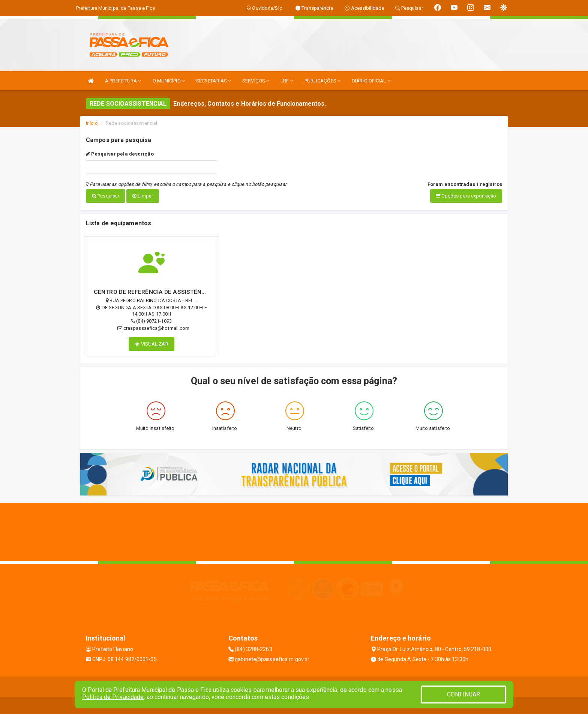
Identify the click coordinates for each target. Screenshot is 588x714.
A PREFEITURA (123, 81)
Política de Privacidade (113, 697)
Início (92, 123)
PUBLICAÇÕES (322, 81)
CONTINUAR (463, 694)
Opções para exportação (466, 196)
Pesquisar (106, 196)
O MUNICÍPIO (169, 81)
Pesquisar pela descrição (120, 154)
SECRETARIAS (214, 81)
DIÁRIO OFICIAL (371, 81)
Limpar (143, 196)
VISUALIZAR (151, 342)
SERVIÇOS (256, 81)
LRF (287, 81)
